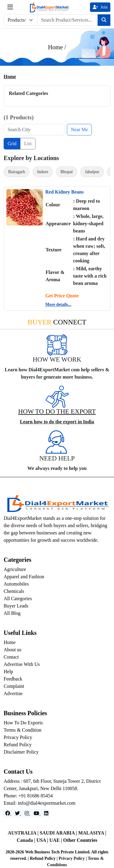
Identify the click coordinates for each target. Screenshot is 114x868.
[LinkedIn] (46, 813)
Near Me (79, 129)
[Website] (18, 813)
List (28, 143)
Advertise (13, 693)
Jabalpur (92, 172)
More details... (58, 304)
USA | (43, 840)
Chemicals (14, 591)
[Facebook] (8, 813)
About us (12, 650)
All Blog (12, 613)
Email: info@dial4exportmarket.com (40, 803)
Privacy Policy (18, 737)
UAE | (56, 840)
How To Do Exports (23, 723)
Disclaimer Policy (21, 752)
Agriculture (15, 569)
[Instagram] (27, 813)
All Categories (18, 598)
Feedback (13, 679)
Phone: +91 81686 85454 (28, 796)
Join (100, 7)
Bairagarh (17, 172)
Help (8, 672)
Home (10, 77)
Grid (12, 143)
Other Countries (80, 840)
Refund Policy (18, 745)
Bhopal (67, 172)
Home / (57, 47)
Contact (11, 657)
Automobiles (16, 584)
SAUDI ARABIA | (59, 833)
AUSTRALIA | (24, 833)
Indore (43, 172)
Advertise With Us (22, 664)
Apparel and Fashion (24, 577)
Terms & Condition (22, 730)
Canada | (27, 840)
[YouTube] (37, 813)
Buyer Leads (16, 606)
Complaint (14, 686)
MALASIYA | (92, 833)
